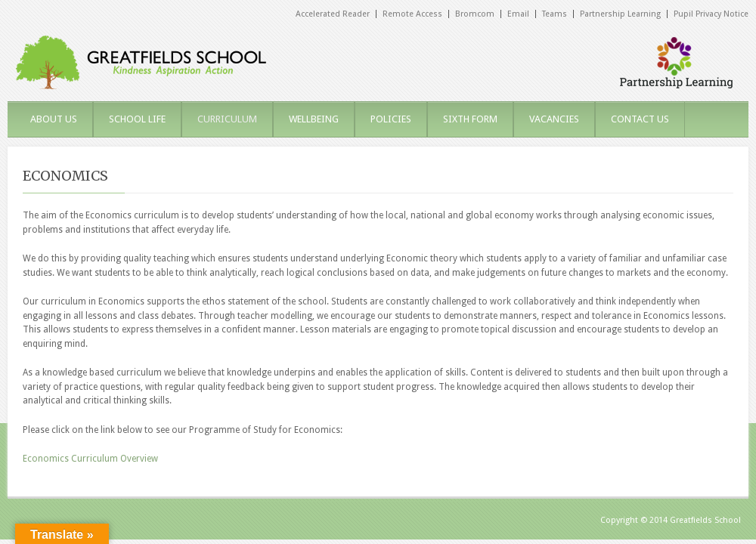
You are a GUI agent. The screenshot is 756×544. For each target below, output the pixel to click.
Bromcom (475, 14)
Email (518, 14)
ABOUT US (54, 119)
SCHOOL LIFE (137, 119)
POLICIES (391, 119)
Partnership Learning (620, 14)
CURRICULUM (227, 119)
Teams (555, 14)
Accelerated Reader (333, 14)
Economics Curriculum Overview (90, 459)
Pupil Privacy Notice (711, 14)
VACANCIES (554, 119)
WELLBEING (314, 119)
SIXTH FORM (470, 119)
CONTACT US (640, 119)
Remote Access (412, 14)
